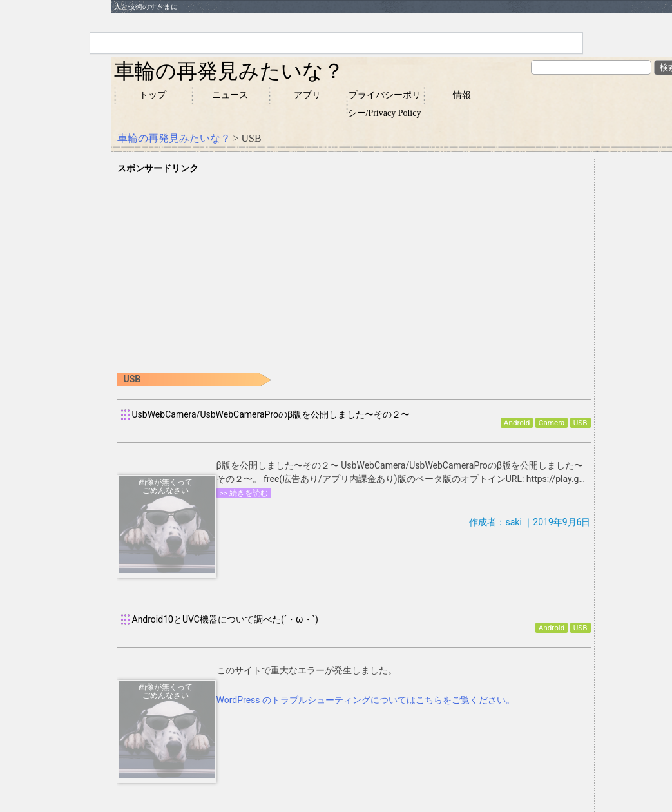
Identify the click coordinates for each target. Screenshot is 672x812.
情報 (462, 95)
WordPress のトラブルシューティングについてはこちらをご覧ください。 (366, 700)
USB (581, 423)
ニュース (230, 95)
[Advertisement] (354, 266)
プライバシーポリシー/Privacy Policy (385, 104)
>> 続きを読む (244, 493)
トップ (153, 95)
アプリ (307, 95)
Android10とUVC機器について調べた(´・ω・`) (225, 619)
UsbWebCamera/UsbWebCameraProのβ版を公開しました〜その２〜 (271, 414)
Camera (552, 423)
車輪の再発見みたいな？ (229, 71)
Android (517, 423)
